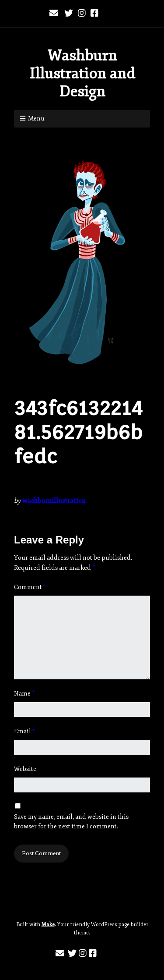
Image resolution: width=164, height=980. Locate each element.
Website (25, 769)
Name (24, 694)
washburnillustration (54, 501)
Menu (36, 119)
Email (24, 731)
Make (48, 925)
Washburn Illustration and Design (82, 74)
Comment (30, 587)
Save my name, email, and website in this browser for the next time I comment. (71, 822)
